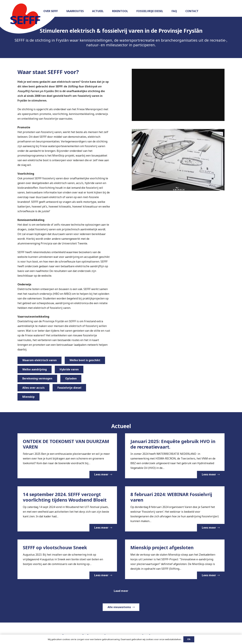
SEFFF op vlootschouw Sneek (55, 547)
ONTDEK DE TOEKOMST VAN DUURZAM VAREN (66, 444)
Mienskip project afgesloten (162, 547)
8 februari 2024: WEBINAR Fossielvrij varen (171, 497)
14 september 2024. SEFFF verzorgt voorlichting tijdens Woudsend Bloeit (65, 497)
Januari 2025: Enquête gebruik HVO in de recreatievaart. (173, 444)
